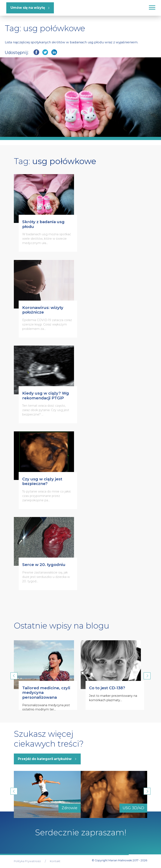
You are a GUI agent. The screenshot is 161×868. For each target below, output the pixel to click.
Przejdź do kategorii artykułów (45, 759)
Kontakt (55, 861)
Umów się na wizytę (28, 8)
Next (147, 676)
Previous (14, 676)
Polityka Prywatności (27, 861)
